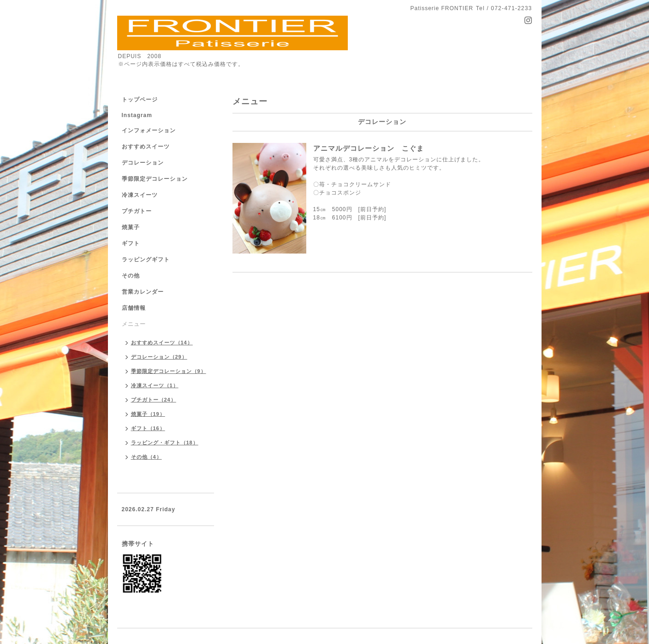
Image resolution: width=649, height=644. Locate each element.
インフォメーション (149, 130)
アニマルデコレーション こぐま (369, 148)
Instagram (137, 115)
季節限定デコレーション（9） (169, 371)
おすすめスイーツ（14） (162, 343)
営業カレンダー (143, 292)
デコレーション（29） (159, 357)
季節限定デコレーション (155, 179)
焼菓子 (131, 227)
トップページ (140, 100)
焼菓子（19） (148, 414)
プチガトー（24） (154, 400)
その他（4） (146, 457)
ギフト (131, 243)
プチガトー (137, 211)
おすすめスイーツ (146, 147)
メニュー (134, 324)
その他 (131, 276)
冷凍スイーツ (140, 195)
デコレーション (143, 163)
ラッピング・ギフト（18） (165, 443)
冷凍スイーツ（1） (155, 385)
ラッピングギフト (146, 260)
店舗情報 (134, 308)
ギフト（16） (148, 428)
